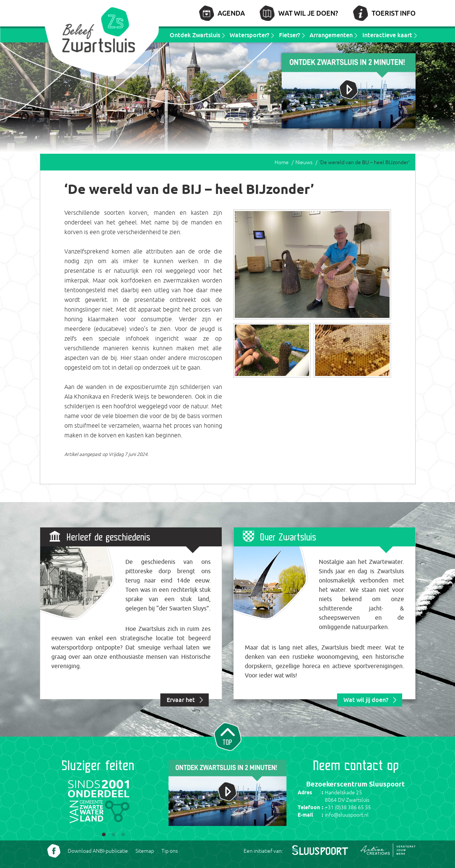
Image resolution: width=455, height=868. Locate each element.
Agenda (231, 13)
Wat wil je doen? (308, 13)
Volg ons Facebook (54, 851)
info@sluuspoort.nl (347, 815)
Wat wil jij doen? (366, 700)
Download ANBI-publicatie (98, 851)
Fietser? (290, 35)
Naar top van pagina (228, 736)
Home (282, 162)
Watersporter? (249, 35)
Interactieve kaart (387, 35)
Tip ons (170, 851)
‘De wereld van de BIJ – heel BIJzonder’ (364, 162)
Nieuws (304, 162)
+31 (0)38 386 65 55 (348, 807)
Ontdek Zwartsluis (195, 35)
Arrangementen (331, 35)
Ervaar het (181, 700)
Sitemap (145, 851)
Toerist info (394, 13)
